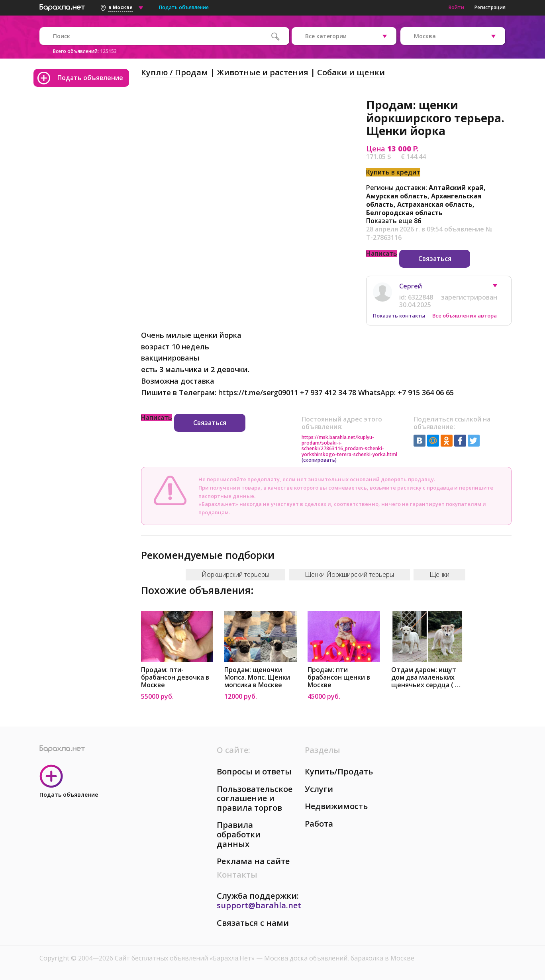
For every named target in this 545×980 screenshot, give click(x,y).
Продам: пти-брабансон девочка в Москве (175, 677)
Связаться (435, 259)
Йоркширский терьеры (235, 574)
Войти (456, 7)
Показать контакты (400, 316)
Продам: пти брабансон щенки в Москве (339, 677)
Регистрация (490, 7)
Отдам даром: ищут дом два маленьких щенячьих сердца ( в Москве (425, 677)
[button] (499, 288)
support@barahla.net (259, 905)
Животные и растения (263, 72)
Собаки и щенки (351, 72)
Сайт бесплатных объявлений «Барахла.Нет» (185, 958)
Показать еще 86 (394, 221)
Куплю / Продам (174, 72)
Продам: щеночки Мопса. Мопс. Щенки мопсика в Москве (257, 677)
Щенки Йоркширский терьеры (349, 574)
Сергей (411, 286)
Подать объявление (184, 7)
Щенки (439, 574)
